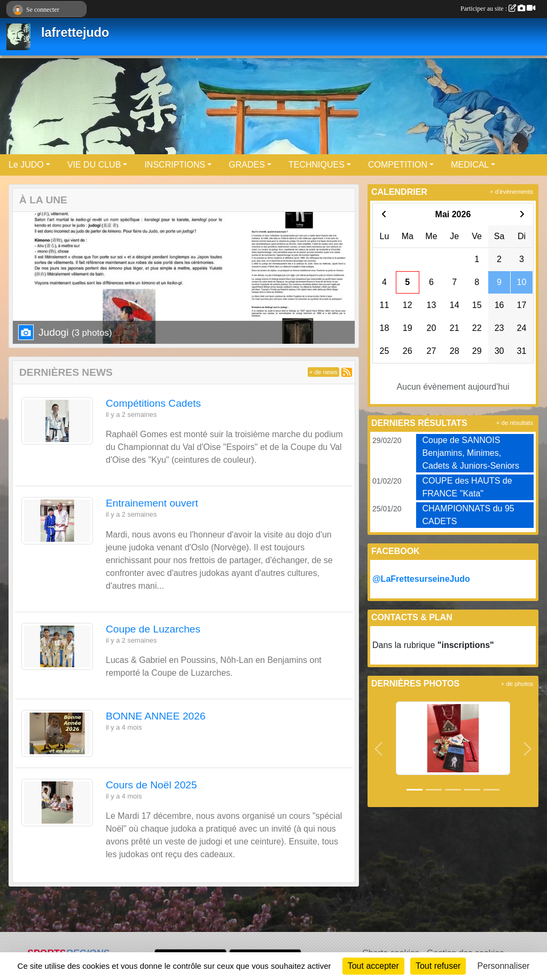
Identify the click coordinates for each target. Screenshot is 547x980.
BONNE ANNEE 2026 (156, 716)
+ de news (323, 372)
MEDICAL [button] (470, 165)
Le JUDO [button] (26, 165)
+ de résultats (515, 423)
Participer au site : (498, 9)
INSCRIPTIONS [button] (175, 165)
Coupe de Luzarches (153, 629)
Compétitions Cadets (153, 403)
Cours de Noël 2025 (151, 785)
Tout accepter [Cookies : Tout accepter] (373, 966)
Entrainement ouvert (152, 503)
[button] (378, 749)
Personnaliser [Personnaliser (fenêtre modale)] (504, 966)
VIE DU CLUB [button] (94, 165)
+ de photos (517, 684)
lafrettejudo (75, 33)
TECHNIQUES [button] (317, 165)
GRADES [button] (247, 165)
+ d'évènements (511, 192)
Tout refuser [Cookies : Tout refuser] (438, 966)
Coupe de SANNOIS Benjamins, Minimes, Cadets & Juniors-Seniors (471, 453)
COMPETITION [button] (398, 165)
